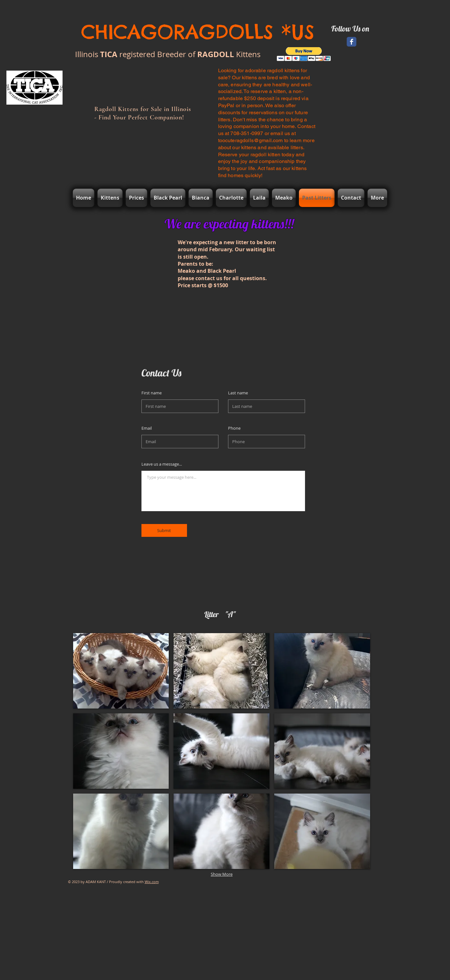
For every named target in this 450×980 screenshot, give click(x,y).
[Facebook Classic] (352, 42)
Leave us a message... (162, 464)
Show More (222, 874)
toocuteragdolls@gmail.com (250, 140)
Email (147, 428)
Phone (234, 428)
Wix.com (152, 882)
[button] (304, 54)
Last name (238, 393)
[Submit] (164, 530)
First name (152, 393)
